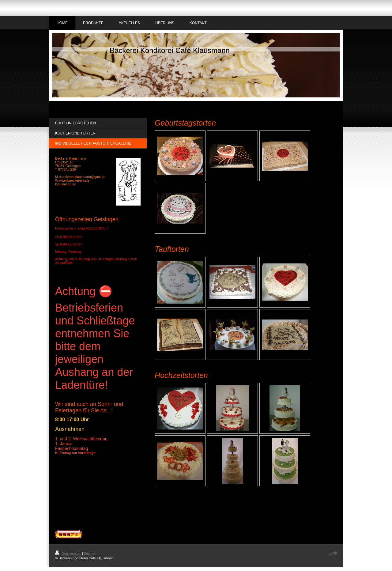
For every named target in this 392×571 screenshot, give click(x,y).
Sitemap (90, 554)
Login (333, 553)
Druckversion (69, 554)
